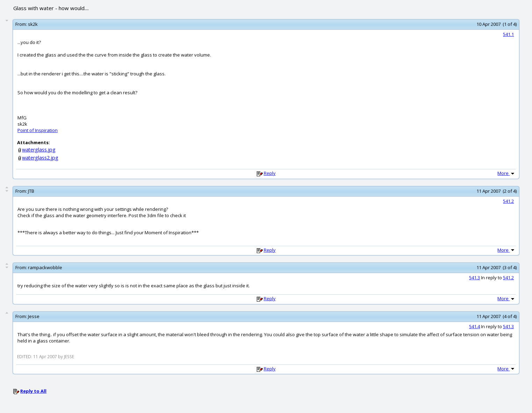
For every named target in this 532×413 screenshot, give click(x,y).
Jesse (34, 316)
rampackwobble (45, 267)
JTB (31, 191)
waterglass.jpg (39, 150)
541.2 (508, 201)
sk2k (33, 24)
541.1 (508, 34)
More (507, 173)
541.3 (475, 278)
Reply (270, 173)
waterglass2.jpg (40, 158)
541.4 (475, 326)
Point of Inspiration (38, 130)
